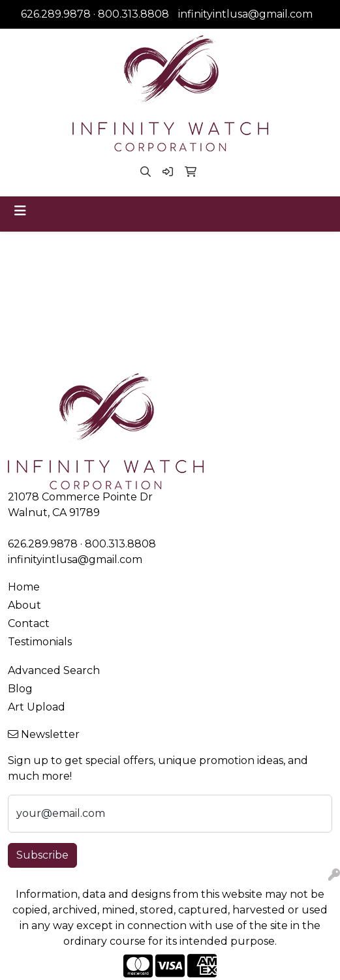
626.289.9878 (56, 14)
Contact (29, 623)
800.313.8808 (133, 14)
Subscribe (42, 855)
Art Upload (37, 707)
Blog (20, 689)
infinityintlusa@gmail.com (245, 14)
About (24, 605)
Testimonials (40, 642)
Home (24, 587)
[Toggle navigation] (20, 211)
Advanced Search (54, 670)
